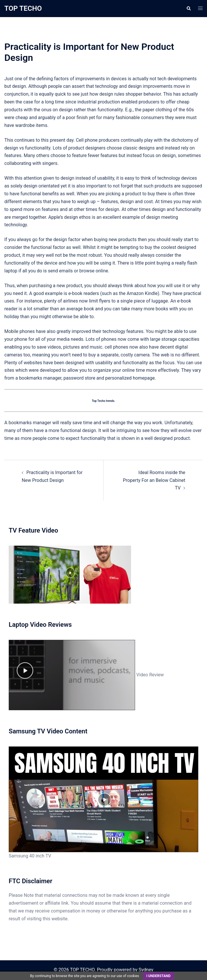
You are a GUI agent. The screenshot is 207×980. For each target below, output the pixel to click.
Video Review (86, 675)
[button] (188, 8)
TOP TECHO (23, 8)
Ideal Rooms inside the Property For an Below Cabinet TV (154, 480)
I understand (159, 976)
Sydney (146, 970)
